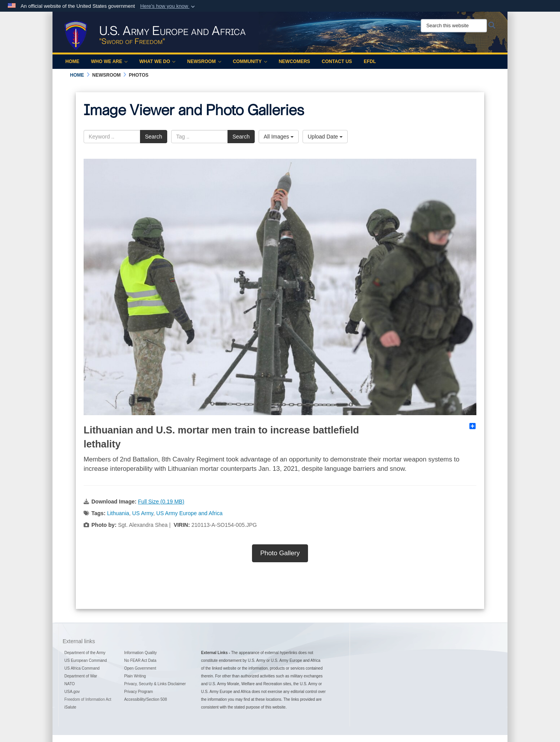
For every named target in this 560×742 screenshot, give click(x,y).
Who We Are (109, 61)
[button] (168, 6)
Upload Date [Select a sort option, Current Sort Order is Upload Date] (325, 137)
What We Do (157, 61)
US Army (143, 513)
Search (154, 137)
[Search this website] (454, 26)
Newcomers (295, 61)
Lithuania (118, 513)
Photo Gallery (280, 553)
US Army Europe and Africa (189, 513)
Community (250, 61)
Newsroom (204, 61)
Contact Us (337, 61)
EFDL (370, 61)
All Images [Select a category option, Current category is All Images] (279, 137)
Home (72, 61)
